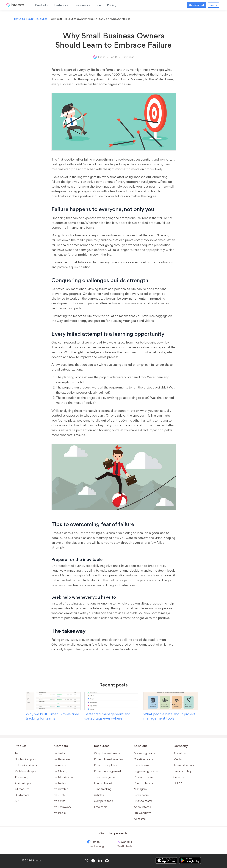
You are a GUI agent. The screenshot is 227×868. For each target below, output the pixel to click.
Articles (19, 19)
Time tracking (103, 789)
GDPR (178, 783)
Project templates (106, 765)
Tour (99, 5)
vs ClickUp (61, 771)
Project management (108, 771)
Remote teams (143, 783)
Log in (213, 5)
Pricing (112, 5)
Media (178, 759)
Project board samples (109, 759)
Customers (22, 795)
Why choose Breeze (107, 753)
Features (61, 5)
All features (22, 789)
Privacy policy (182, 771)
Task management (106, 777)
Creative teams (144, 759)
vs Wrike (60, 801)
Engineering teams (146, 771)
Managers (140, 789)
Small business (38, 19)
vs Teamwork (63, 807)
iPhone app (22, 777)
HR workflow (142, 813)
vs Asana (60, 765)
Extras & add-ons (26, 765)
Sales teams (141, 765)
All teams (140, 819)
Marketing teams (145, 753)
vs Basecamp (63, 759)
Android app (23, 783)
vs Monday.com (65, 777)
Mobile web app (25, 771)
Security (179, 777)
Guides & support (26, 759)
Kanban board (103, 783)
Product (42, 5)
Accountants (142, 807)
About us (180, 753)
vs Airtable (61, 789)
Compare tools (104, 801)
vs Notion (61, 783)
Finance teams (143, 801)
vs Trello (59, 753)
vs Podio (60, 813)
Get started (196, 5)
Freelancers (141, 795)
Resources (82, 5)
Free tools (101, 807)
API (17, 801)
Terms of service (184, 765)
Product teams (143, 777)
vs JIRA (59, 795)
